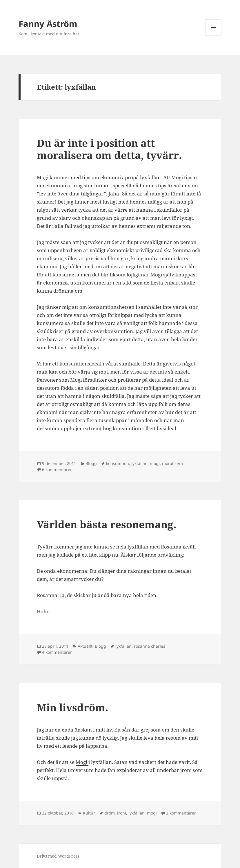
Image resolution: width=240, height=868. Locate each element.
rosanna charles (150, 646)
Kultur (89, 813)
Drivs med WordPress (58, 856)
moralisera (172, 463)
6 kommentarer (57, 469)
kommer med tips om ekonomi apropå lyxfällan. (106, 177)
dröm (110, 813)
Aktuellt (85, 646)
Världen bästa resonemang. (107, 524)
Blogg (91, 463)
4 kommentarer (57, 652)
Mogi (82, 762)
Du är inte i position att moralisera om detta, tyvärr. (109, 149)
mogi (155, 463)
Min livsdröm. (72, 707)
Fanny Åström (48, 24)
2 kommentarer (181, 813)
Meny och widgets (213, 35)
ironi (122, 813)
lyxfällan (139, 463)
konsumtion (118, 463)
